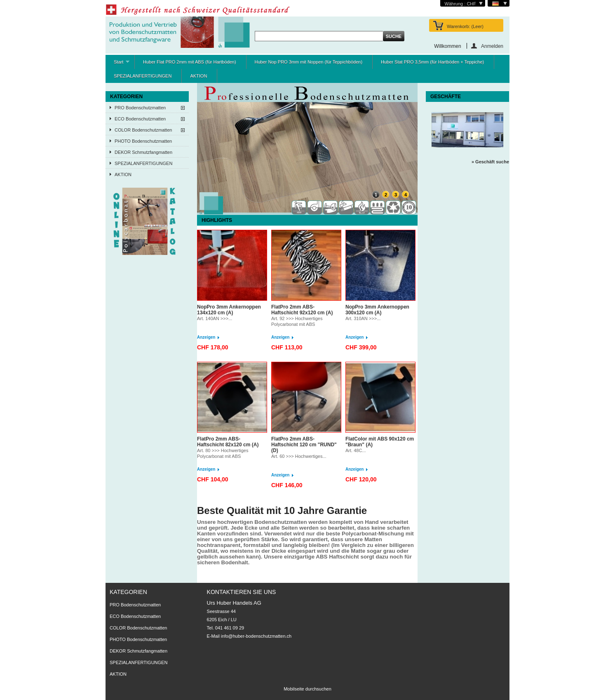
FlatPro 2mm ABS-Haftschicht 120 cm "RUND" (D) (304, 445)
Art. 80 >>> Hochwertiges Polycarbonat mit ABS (223, 453)
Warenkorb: (465, 26)
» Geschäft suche (490, 162)
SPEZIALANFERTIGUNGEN (143, 76)
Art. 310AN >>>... (363, 318)
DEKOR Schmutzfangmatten (143, 152)
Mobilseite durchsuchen (307, 689)
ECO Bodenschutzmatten (140, 119)
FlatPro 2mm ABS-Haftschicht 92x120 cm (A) (302, 310)
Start (117, 64)
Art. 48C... (356, 450)
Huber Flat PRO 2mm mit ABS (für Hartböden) (190, 62)
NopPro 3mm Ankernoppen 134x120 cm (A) (229, 310)
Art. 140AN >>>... (215, 318)
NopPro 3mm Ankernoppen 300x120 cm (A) (377, 310)
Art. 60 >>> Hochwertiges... (299, 456)
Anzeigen (206, 337)
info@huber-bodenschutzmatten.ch (256, 636)
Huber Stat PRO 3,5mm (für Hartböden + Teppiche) (432, 62)
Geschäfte (446, 97)
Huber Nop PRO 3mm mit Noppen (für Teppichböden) (309, 62)
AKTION (198, 76)
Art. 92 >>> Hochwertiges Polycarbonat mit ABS (297, 321)
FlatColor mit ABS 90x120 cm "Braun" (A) (380, 442)
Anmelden (492, 46)
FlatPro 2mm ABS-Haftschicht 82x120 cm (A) (228, 442)
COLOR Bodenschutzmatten (143, 130)
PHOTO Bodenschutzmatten (143, 141)
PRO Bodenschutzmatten (140, 108)
